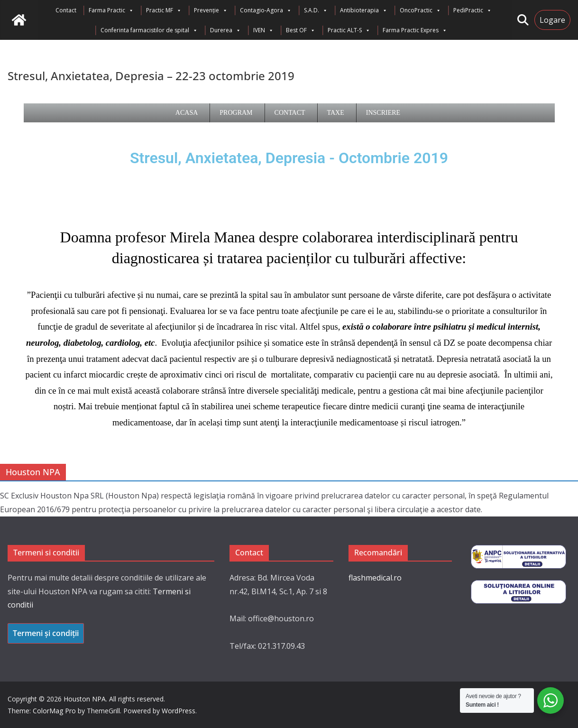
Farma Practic (111, 10)
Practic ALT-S (349, 30)
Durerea (225, 30)
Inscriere (383, 113)
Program (236, 113)
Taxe (336, 113)
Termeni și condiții (46, 633)
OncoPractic (420, 10)
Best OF (301, 30)
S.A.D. (316, 10)
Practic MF (164, 10)
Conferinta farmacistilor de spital (149, 30)
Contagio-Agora (266, 10)
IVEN (263, 30)
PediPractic (472, 10)
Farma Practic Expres (415, 30)
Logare (552, 20)
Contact (66, 10)
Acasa (187, 113)
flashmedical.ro (375, 578)
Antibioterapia (364, 10)
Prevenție (211, 10)
